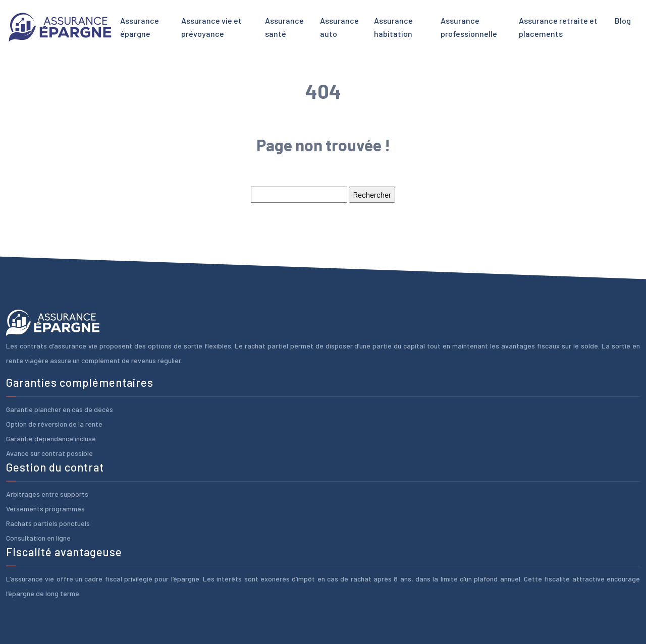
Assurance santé (284, 27)
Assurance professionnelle (469, 27)
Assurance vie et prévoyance (211, 27)
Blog (623, 20)
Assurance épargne (140, 27)
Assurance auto (339, 27)
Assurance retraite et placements (558, 27)
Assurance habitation (393, 27)
